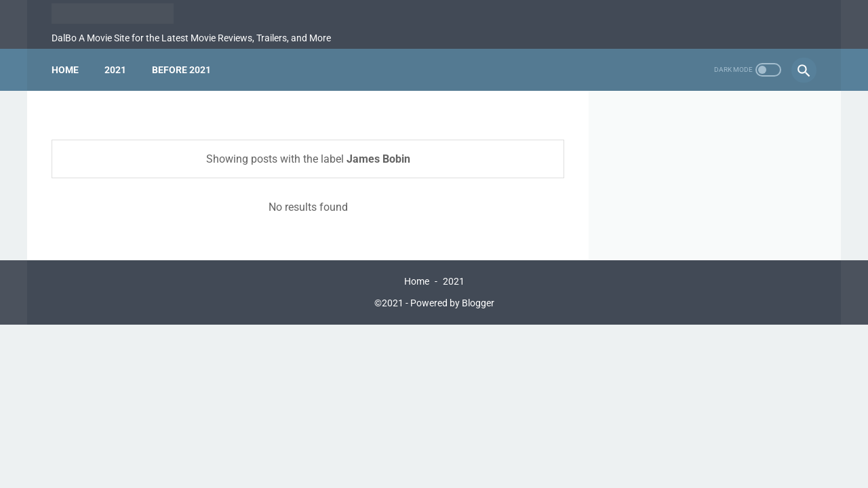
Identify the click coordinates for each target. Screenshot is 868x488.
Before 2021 (181, 70)
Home (65, 70)
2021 (115, 70)
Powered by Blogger (452, 303)
